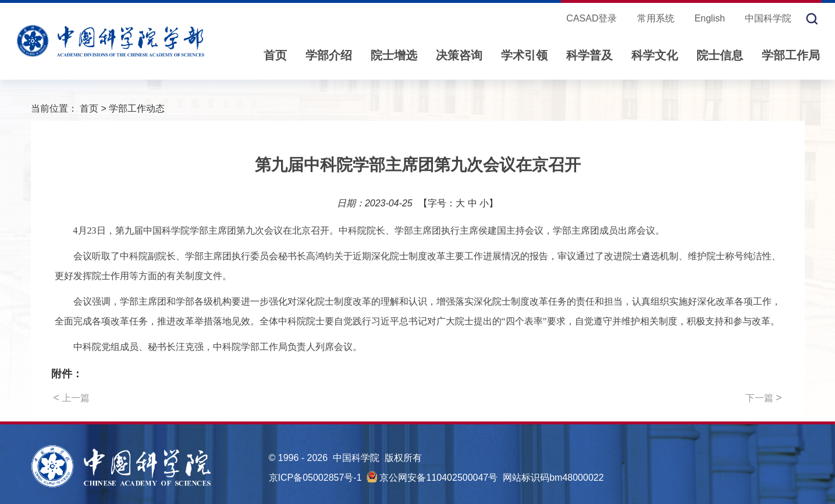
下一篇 (764, 398)
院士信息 (720, 55)
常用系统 (656, 18)
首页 (275, 55)
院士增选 (394, 55)
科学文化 (655, 55)
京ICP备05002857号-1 (315, 478)
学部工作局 (791, 55)
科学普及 (589, 55)
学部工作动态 (137, 108)
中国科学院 (768, 18)
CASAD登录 (591, 18)
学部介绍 (329, 55)
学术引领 (524, 55)
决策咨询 (459, 55)
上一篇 (72, 398)
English (709, 18)
